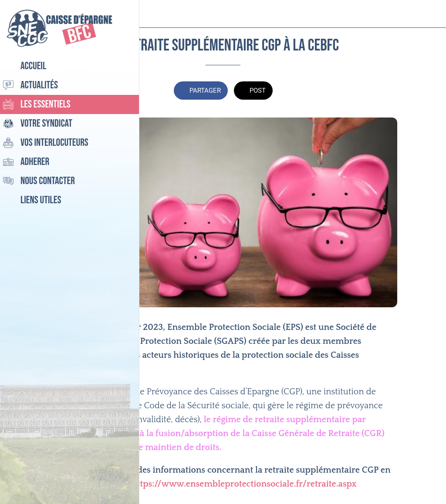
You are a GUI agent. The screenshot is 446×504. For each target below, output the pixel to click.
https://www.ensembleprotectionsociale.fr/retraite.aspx (244, 484)
